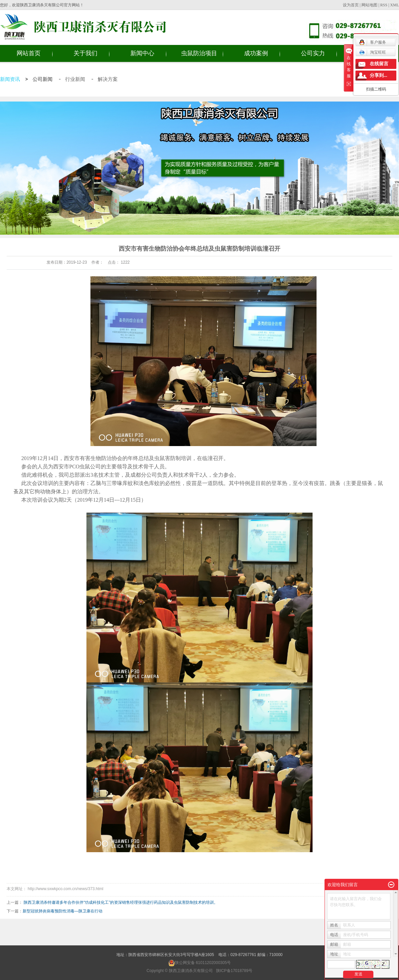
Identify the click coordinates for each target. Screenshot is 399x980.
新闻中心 (142, 53)
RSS (384, 5)
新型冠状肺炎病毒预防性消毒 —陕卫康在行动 (63, 911)
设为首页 (351, 5)
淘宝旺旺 (373, 52)
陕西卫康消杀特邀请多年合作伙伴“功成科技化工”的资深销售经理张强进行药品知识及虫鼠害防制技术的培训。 (121, 902)
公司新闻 (43, 79)
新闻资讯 (10, 79)
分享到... (379, 75)
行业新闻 (76, 79)
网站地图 (369, 5)
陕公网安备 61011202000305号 (200, 963)
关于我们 (85, 53)
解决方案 (108, 79)
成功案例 (256, 53)
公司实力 (313, 53)
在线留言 (379, 64)
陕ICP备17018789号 (234, 971)
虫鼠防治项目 (199, 53)
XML (395, 5)
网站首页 (29, 53)
